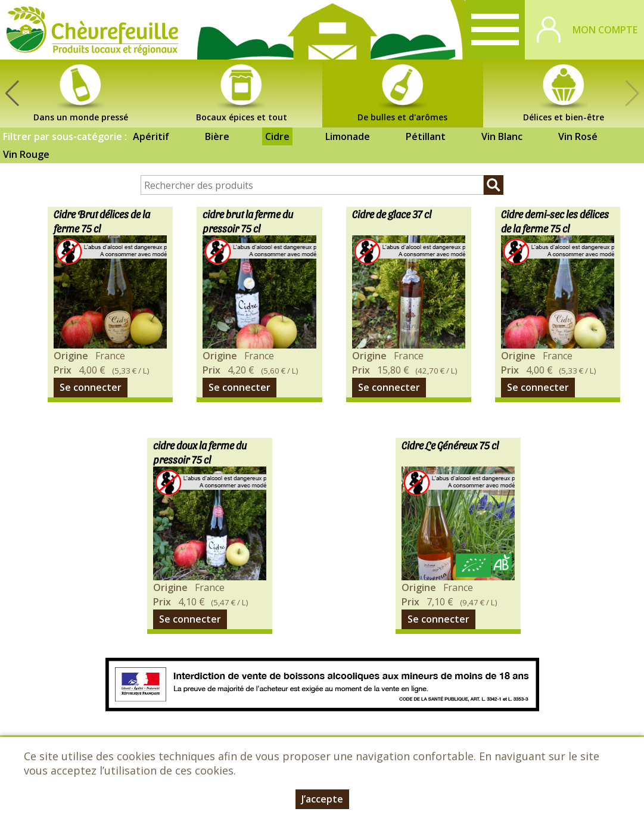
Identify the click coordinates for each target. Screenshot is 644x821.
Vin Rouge (26, 154)
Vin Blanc (502, 136)
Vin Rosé (578, 136)
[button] (12, 94)
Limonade (348, 136)
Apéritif (151, 136)
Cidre (277, 136)
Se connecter (91, 387)
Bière (217, 136)
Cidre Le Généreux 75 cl (450, 445)
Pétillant (426, 136)
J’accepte (322, 799)
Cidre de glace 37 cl (392, 214)
